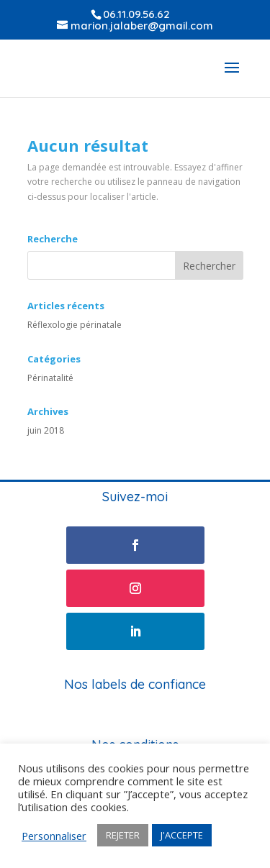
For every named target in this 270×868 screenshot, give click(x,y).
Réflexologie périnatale (75, 325)
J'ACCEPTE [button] (182, 835)
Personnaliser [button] (54, 836)
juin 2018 (46, 430)
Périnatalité (50, 378)
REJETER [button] (123, 835)
